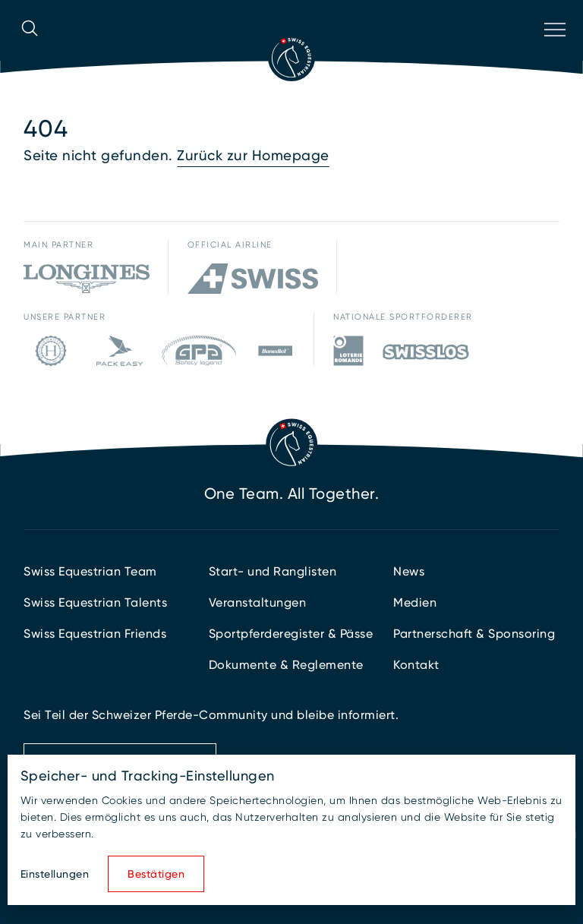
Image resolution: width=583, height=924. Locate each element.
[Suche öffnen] (30, 49)
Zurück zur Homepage (253, 156)
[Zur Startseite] (291, 58)
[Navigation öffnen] (553, 49)
